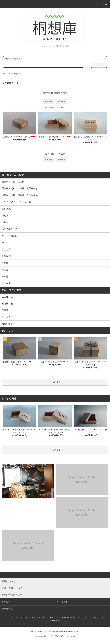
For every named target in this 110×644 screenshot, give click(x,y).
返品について (54, 617)
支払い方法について (23, 617)
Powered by (55, 637)
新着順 (64, 93)
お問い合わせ (7, 609)
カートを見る (62, 602)
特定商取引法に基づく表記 (71, 617)
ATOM (57, 621)
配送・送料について (40, 617)
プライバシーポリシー (92, 617)
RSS (52, 621)
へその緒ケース (16, 74)
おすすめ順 (48, 93)
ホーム (6, 74)
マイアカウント (8, 602)
